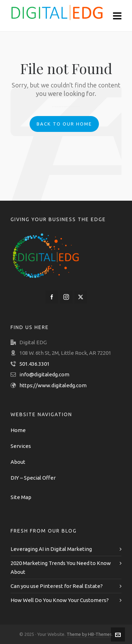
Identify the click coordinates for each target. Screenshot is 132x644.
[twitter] (81, 297)
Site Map (21, 497)
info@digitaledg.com (44, 374)
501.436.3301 (34, 364)
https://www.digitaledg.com (53, 385)
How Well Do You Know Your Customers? (60, 600)
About (18, 462)
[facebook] (52, 297)
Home (18, 430)
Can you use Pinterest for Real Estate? (57, 586)
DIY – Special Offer (33, 478)
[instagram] (66, 297)
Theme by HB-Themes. (90, 634)
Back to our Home (64, 124)
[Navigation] (117, 16)
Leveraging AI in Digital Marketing (51, 549)
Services (21, 446)
